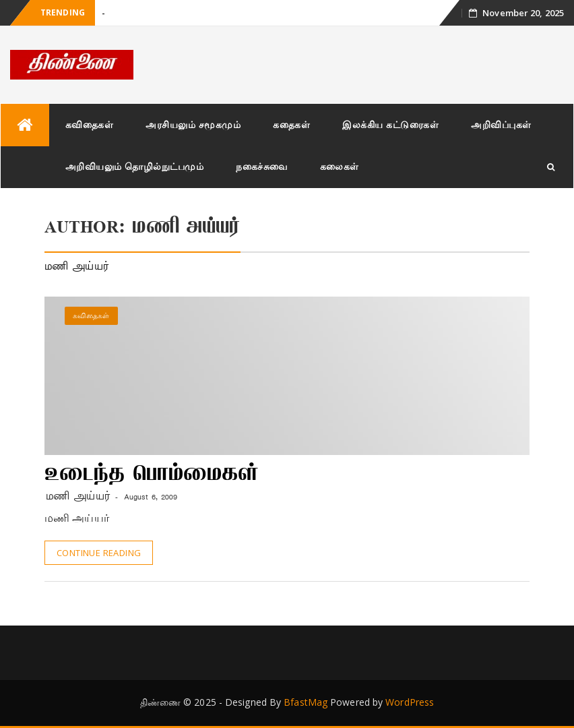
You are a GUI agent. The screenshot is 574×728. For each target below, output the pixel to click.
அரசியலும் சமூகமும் (193, 124)
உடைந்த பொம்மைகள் (151, 475)
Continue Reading (99, 553)
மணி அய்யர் (78, 496)
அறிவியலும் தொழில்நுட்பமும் (135, 166)
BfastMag (306, 702)
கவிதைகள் (90, 124)
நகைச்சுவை (262, 166)
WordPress (410, 702)
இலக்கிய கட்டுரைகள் (390, 124)
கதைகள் (291, 124)
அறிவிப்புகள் (501, 124)
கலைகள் (340, 166)
